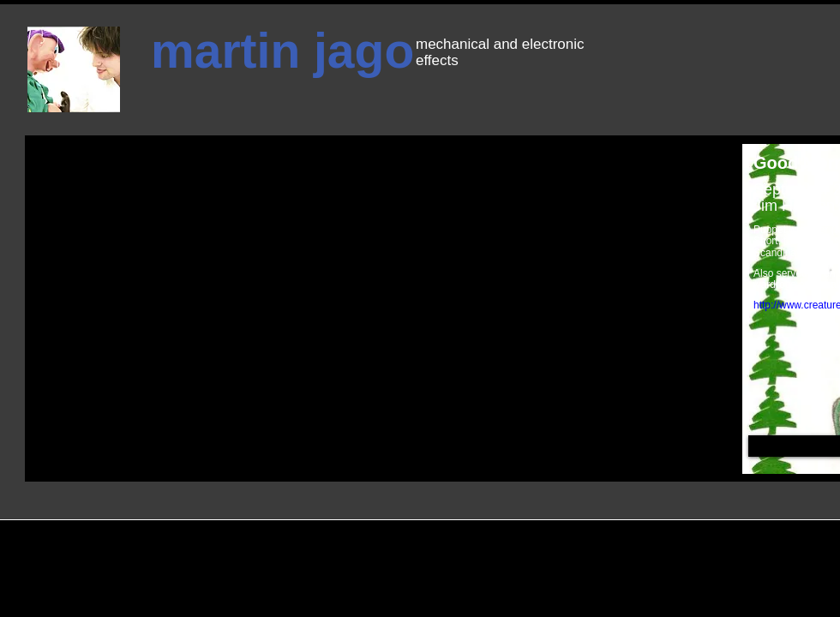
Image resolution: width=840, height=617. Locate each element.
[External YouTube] (355, 263)
